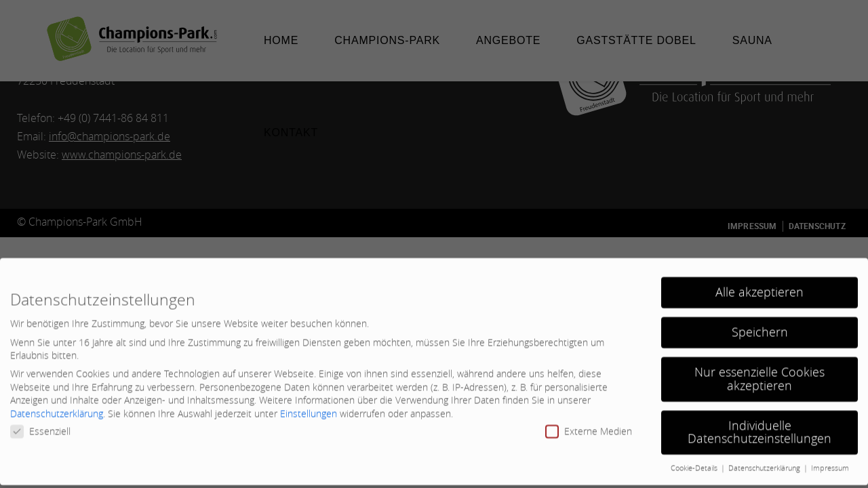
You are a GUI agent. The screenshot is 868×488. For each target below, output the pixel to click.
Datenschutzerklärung (57, 406)
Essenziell (40, 424)
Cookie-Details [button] (695, 461)
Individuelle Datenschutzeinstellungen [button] (759, 425)
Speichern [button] (760, 325)
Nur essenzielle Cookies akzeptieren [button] (759, 372)
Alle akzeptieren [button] (759, 285)
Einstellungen (309, 406)
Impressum (830, 461)
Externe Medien (589, 424)
